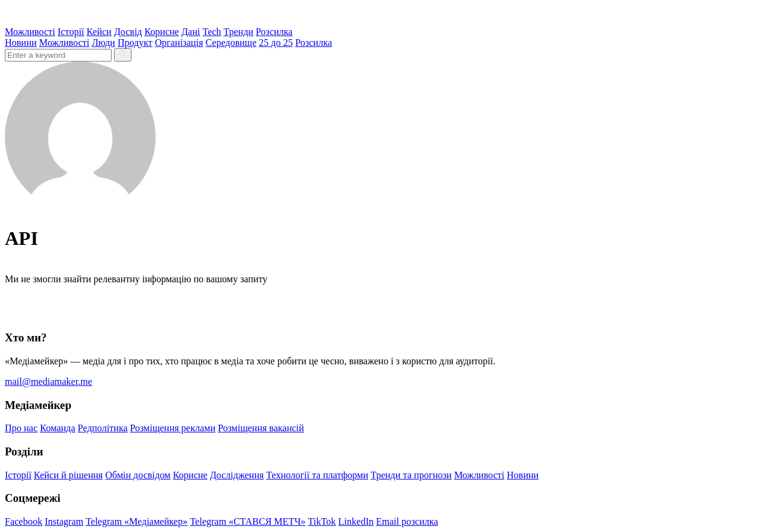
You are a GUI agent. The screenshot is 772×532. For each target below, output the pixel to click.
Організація (179, 43)
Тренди (239, 32)
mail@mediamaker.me (49, 382)
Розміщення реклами (173, 428)
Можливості (30, 32)
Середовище (231, 43)
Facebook (24, 521)
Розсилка (274, 32)
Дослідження (237, 475)
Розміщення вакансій (261, 428)
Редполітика (103, 428)
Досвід (128, 32)
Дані (191, 32)
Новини (21, 43)
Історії (71, 32)
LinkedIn (356, 521)
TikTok (322, 521)
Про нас (21, 428)
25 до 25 (276, 43)
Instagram (64, 521)
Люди (103, 43)
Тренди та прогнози (411, 475)
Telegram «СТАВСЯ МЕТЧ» (248, 521)
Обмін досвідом (138, 475)
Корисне (161, 32)
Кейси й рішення (68, 475)
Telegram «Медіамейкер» (137, 521)
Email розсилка (407, 521)
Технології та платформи (317, 475)
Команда (58, 428)
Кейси (99, 32)
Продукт (135, 43)
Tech (212, 32)
